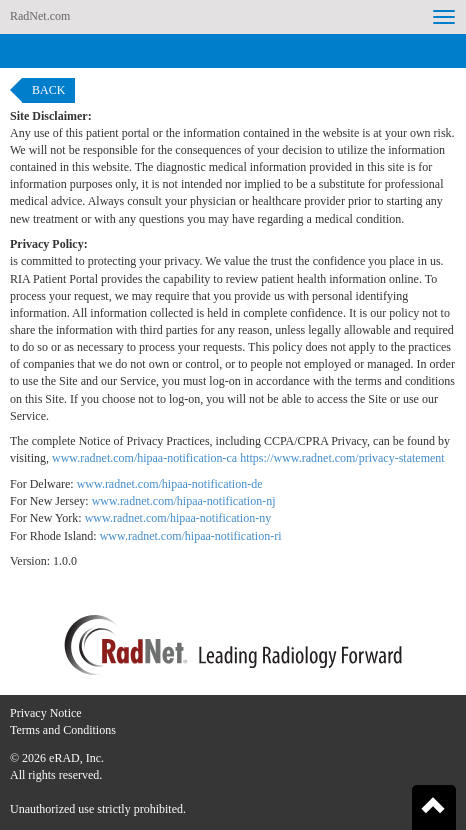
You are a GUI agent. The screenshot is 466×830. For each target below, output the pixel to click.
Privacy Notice (46, 713)
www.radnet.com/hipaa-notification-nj (184, 501)
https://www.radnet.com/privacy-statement (342, 458)
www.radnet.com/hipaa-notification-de (170, 484)
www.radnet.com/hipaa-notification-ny (178, 518)
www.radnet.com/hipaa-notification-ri (191, 536)
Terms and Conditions (63, 730)
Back (48, 90)
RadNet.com (40, 16)
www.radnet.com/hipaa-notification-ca (144, 458)
